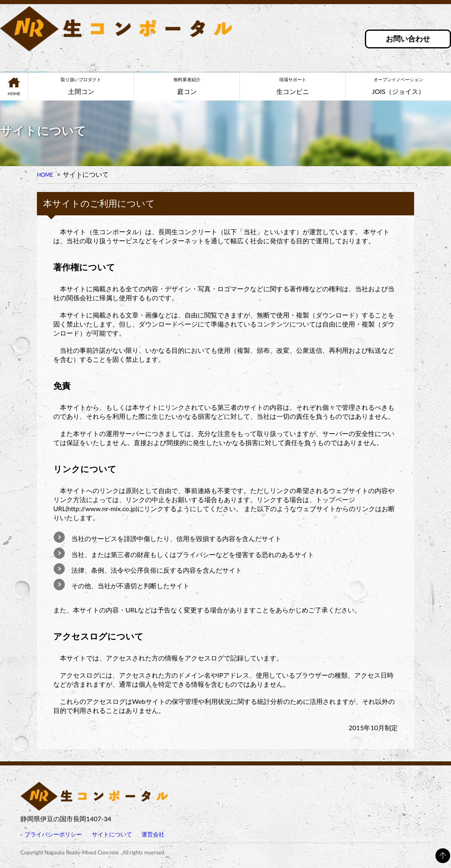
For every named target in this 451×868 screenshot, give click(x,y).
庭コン (187, 86)
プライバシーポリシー (53, 834)
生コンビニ (293, 86)
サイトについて (112, 834)
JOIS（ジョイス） (398, 86)
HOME (14, 94)
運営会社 (153, 834)
